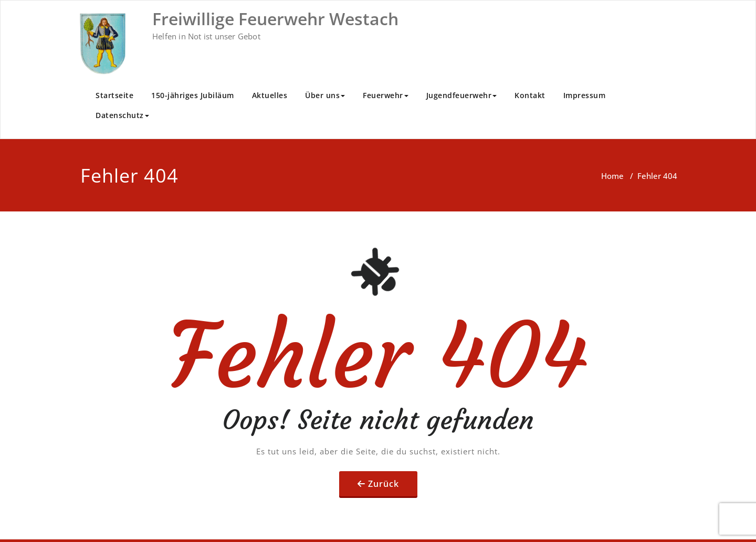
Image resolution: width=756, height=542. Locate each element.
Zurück (384, 484)
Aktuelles (270, 95)
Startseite (114, 95)
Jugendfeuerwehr (462, 95)
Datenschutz (122, 115)
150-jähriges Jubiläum (193, 95)
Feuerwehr (386, 95)
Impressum (585, 95)
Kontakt (530, 95)
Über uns (325, 95)
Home (612, 176)
